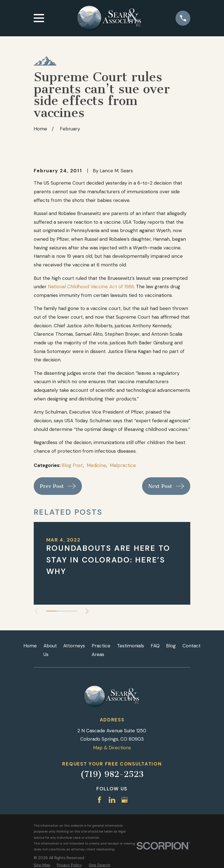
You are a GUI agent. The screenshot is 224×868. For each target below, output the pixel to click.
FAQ (155, 646)
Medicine (96, 465)
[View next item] (88, 611)
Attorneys (74, 646)
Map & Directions (112, 748)
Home (30, 646)
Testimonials (131, 646)
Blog (171, 646)
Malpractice (123, 465)
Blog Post (72, 465)
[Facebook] (99, 800)
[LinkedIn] (112, 800)
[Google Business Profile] (125, 800)
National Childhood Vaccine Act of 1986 (91, 287)
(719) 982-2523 (112, 774)
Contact (192, 646)
